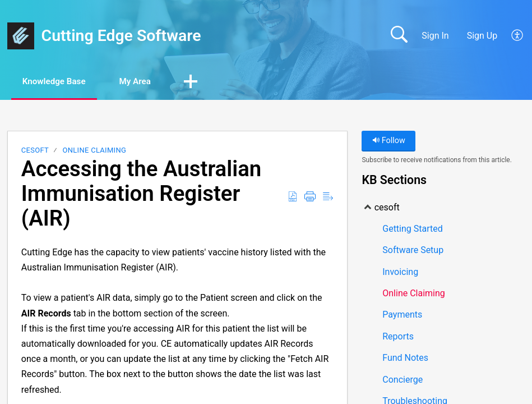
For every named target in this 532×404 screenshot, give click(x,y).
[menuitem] (511, 36)
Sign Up (482, 36)
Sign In (435, 36)
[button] (209, 82)
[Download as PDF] (293, 198)
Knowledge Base (60, 82)
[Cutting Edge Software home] (21, 36)
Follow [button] (389, 142)
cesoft (35, 151)
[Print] (310, 198)
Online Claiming (95, 151)
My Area (149, 82)
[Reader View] (328, 198)
